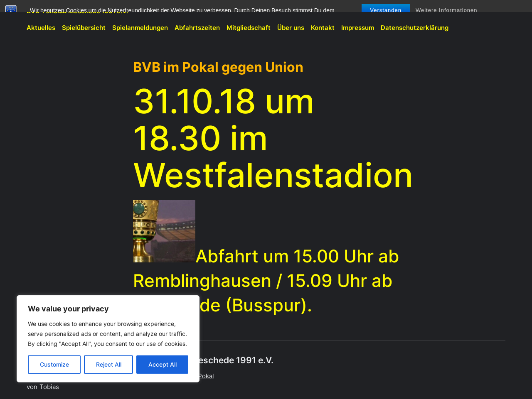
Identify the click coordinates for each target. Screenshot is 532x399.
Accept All (163, 364)
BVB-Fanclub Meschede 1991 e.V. (77, 11)
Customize (54, 364)
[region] (108, 339)
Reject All (109, 364)
